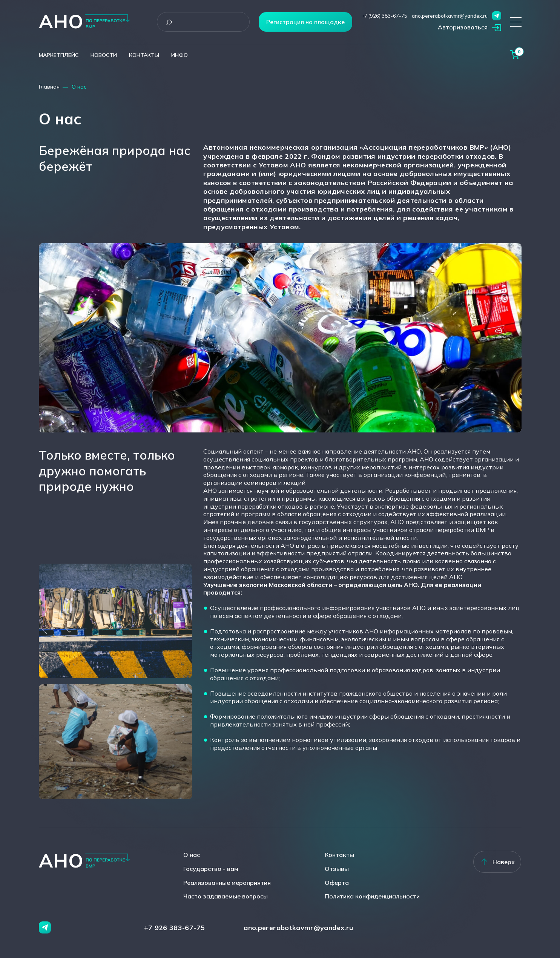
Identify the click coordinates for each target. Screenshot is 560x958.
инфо (180, 55)
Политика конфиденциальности (372, 896)
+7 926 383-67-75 (175, 928)
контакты (144, 55)
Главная (49, 87)
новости (104, 55)
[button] (469, 28)
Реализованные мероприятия (227, 883)
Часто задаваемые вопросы (226, 896)
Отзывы (337, 869)
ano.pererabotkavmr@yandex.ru (450, 16)
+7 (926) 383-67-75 (384, 16)
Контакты (339, 855)
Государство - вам (211, 869)
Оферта (337, 883)
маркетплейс (59, 55)
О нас (192, 855)
